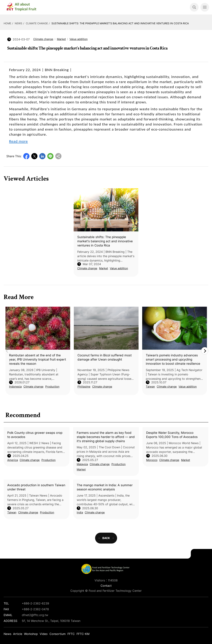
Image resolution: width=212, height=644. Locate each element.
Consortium (58, 634)
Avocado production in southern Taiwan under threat (36, 487)
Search (194, 7)
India (80, 512)
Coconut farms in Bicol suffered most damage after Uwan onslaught (105, 357)
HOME (7, 23)
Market (81, 469)
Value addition (79, 39)
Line (50, 156)
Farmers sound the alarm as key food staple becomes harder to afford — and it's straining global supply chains (106, 437)
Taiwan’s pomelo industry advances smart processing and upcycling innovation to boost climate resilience (173, 359)
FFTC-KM (83, 634)
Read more (18, 141)
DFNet (25, 7)
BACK (106, 538)
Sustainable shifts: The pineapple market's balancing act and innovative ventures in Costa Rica (120, 23)
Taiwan (12, 512)
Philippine (84, 387)
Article (18, 634)
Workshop (31, 634)
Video (44, 634)
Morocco (152, 460)
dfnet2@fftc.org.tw (35, 615)
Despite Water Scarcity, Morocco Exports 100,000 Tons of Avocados (172, 435)
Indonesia (15, 387)
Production (49, 460)
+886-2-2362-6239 (35, 603)
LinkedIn (42, 156)
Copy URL (58, 156)
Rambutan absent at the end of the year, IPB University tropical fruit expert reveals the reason (38, 359)
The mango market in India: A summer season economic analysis (105, 487)
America (13, 460)
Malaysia (82, 464)
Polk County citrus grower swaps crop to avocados (35, 435)
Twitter (34, 156)
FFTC (71, 634)
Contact (106, 586)
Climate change (37, 23)
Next (205, 351)
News (18, 23)
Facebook (26, 156)
